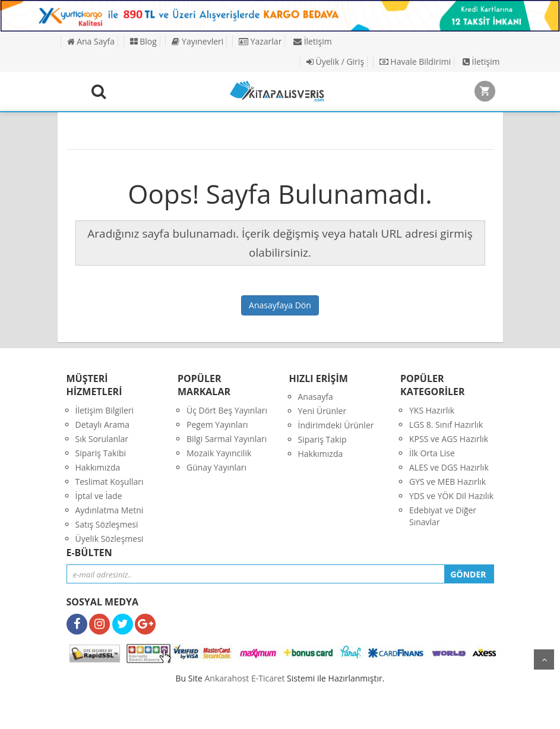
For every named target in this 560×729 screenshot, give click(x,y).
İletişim (313, 41)
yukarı (544, 659)
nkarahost (228, 678)
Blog (143, 41)
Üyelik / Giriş (335, 61)
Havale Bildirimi (415, 61)
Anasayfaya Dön (280, 305)
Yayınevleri (197, 41)
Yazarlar (260, 41)
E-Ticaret (268, 678)
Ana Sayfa (91, 41)
